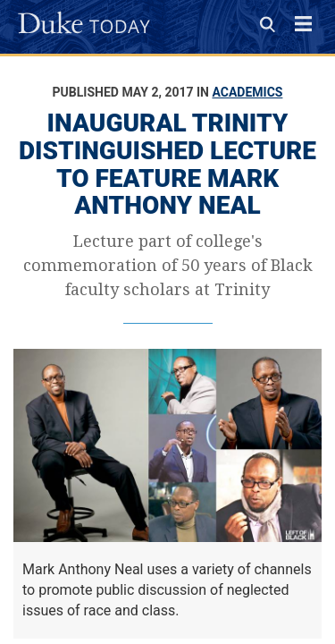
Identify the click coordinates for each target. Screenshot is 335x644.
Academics (247, 92)
